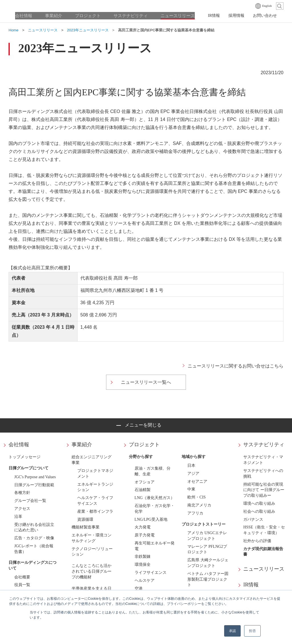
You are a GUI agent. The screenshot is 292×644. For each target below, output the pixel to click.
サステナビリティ (264, 445)
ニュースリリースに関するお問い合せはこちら (236, 366)
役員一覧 (22, 585)
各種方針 (22, 493)
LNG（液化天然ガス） (155, 498)
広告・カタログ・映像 (34, 538)
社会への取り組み (259, 511)
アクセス (22, 509)
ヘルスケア (145, 581)
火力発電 (143, 527)
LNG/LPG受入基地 (151, 519)
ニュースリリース (264, 569)
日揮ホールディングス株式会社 (37, 6)
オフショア (145, 482)
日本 (191, 466)
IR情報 (251, 585)
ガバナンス (253, 519)
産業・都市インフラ (95, 511)
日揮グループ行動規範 (34, 485)
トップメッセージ (25, 457)
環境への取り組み (259, 503)
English (267, 6)
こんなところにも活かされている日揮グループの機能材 (92, 571)
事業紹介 (82, 445)
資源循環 (85, 519)
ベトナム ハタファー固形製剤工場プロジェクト (208, 579)
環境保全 (143, 565)
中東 (191, 489)
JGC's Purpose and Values (35, 477)
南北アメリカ (199, 505)
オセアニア (197, 482)
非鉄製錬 (143, 557)
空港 (139, 589)
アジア (193, 474)
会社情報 (19, 445)
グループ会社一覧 (30, 501)
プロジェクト (144, 445)
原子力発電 (145, 535)
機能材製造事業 (86, 527)
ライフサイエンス (151, 573)
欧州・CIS (196, 497)
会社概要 (22, 577)
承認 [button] (232, 631)
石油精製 (143, 490)
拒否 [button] (252, 631)
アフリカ (195, 513)
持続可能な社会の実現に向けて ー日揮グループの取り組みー (264, 490)
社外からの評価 (257, 541)
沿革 (18, 517)
